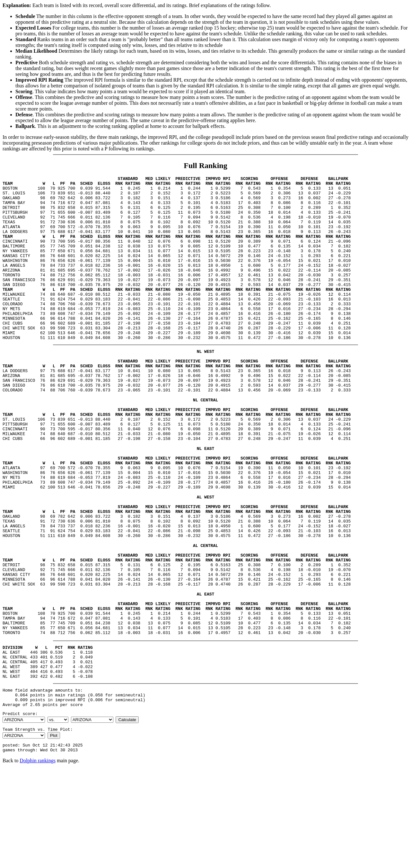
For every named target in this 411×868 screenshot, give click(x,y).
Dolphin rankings (38, 860)
